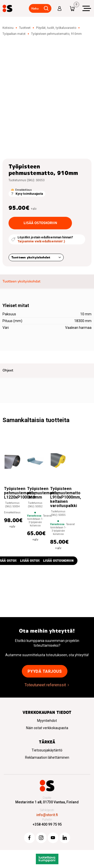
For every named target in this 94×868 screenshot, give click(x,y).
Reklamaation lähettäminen (47, 757)
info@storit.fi (47, 815)
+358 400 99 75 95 (47, 824)
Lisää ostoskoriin (40, 223)
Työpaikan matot (14, 34)
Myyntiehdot (47, 721)
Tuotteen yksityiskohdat (31, 257)
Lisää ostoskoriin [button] (35, 561)
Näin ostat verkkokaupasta (47, 728)
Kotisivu (8, 28)
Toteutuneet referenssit (45, 685)
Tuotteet (25, 28)
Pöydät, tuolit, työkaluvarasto (56, 28)
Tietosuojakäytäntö (47, 750)
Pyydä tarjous (45, 671)
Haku (35, 8)
